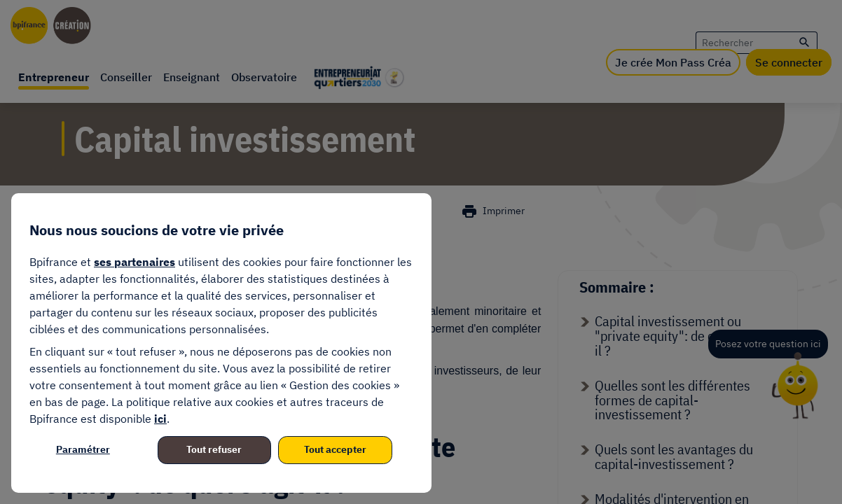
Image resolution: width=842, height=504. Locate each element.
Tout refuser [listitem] (214, 449)
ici (160, 419)
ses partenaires (134, 262)
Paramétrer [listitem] (83, 449)
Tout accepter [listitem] (335, 449)
